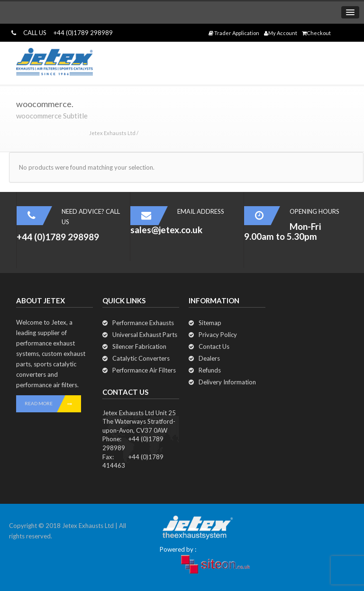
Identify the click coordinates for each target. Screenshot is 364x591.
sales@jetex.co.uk (166, 230)
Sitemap (210, 323)
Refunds (210, 370)
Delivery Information (227, 382)
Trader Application (234, 33)
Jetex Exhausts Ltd (112, 133)
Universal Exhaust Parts (145, 335)
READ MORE (53, 404)
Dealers (209, 358)
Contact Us (214, 346)
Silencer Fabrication (139, 346)
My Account (281, 33)
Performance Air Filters (144, 370)
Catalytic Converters (141, 358)
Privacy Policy (218, 335)
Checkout (316, 33)
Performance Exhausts (143, 323)
